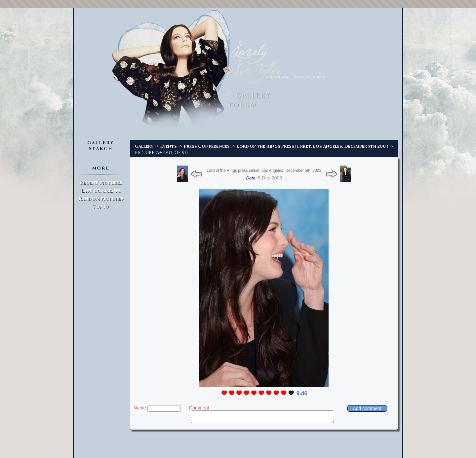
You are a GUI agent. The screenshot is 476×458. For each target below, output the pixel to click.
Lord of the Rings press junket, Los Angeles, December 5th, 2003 (264, 171)
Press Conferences (207, 146)
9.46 (302, 393)
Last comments (101, 191)
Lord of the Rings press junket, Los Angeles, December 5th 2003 (312, 146)
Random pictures (101, 199)
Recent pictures (101, 183)
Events (168, 146)
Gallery (144, 146)
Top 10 (101, 207)
